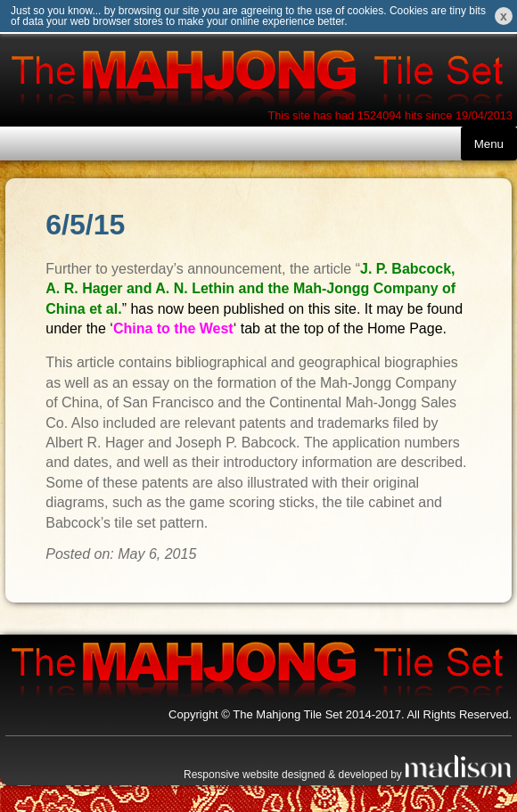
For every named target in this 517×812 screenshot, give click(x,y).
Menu (489, 144)
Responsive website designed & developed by (348, 775)
